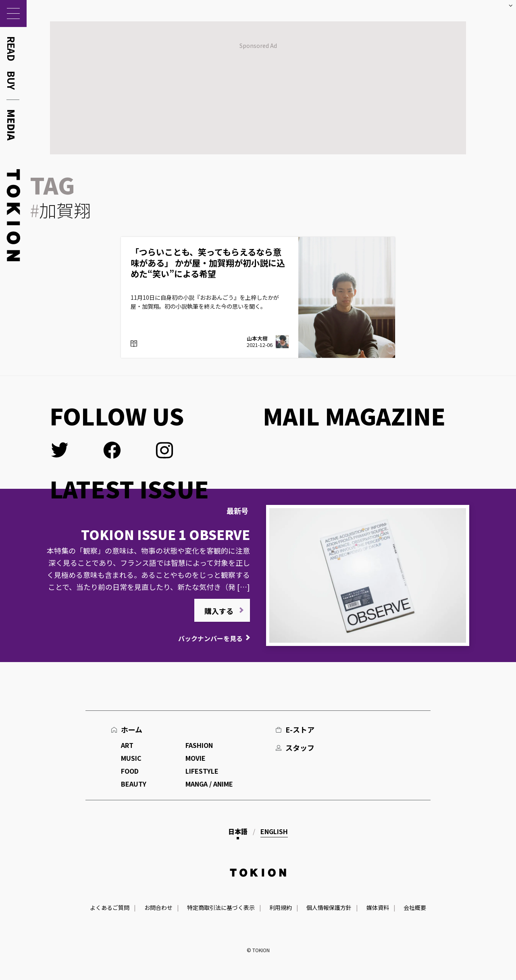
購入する (219, 611)
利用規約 (281, 907)
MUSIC (131, 758)
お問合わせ (158, 907)
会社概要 (415, 907)
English (274, 831)
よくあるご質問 (110, 907)
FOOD (130, 771)
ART (127, 745)
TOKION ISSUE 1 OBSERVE (165, 534)
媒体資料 (378, 907)
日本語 (238, 831)
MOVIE (196, 758)
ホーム (132, 729)
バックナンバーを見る (210, 638)
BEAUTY (134, 784)
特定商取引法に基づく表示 (221, 907)
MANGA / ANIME (209, 784)
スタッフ (300, 747)
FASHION (199, 745)
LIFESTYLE (202, 771)
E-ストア (300, 729)
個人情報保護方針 (329, 907)
